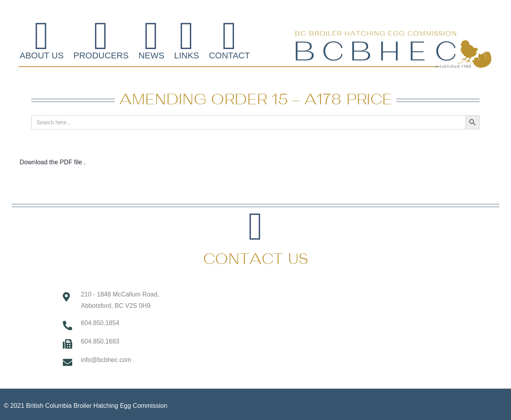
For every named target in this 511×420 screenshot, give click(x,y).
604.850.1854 (100, 323)
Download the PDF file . (53, 162)
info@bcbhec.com (106, 360)
